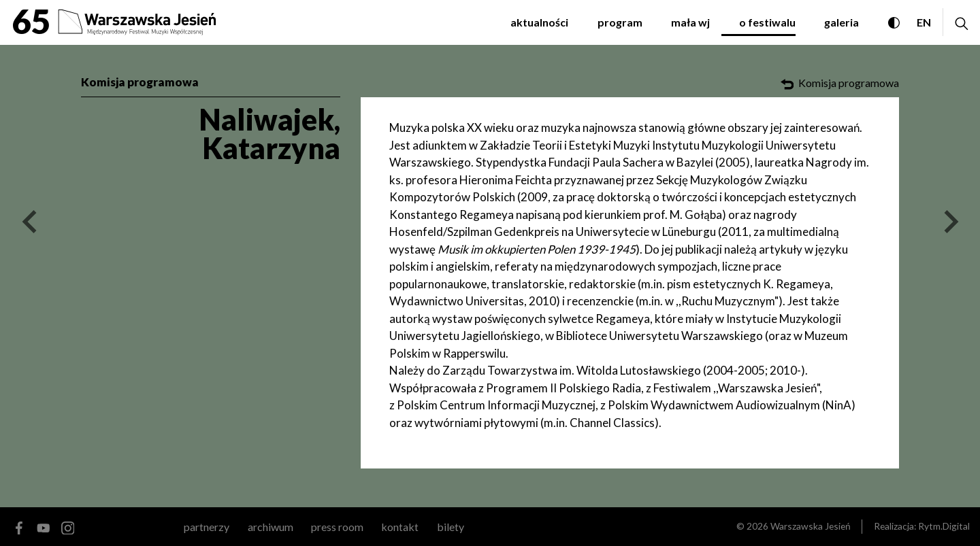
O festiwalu (767, 22)
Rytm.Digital (944, 526)
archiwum (271, 527)
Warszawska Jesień (811, 526)
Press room (337, 527)
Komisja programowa (140, 82)
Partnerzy (207, 527)
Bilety (451, 527)
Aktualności (539, 22)
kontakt (400, 527)
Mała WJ (690, 22)
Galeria (842, 22)
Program (620, 22)
